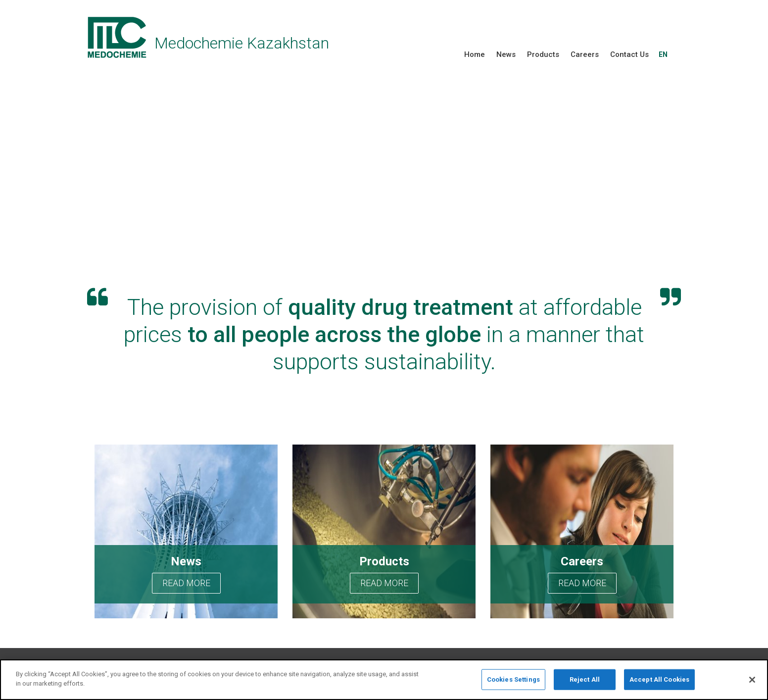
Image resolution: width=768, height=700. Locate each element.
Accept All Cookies (659, 679)
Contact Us (629, 54)
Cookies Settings (513, 679)
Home (475, 54)
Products (543, 54)
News (506, 54)
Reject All (585, 679)
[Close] (752, 680)
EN (663, 54)
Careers (585, 54)
